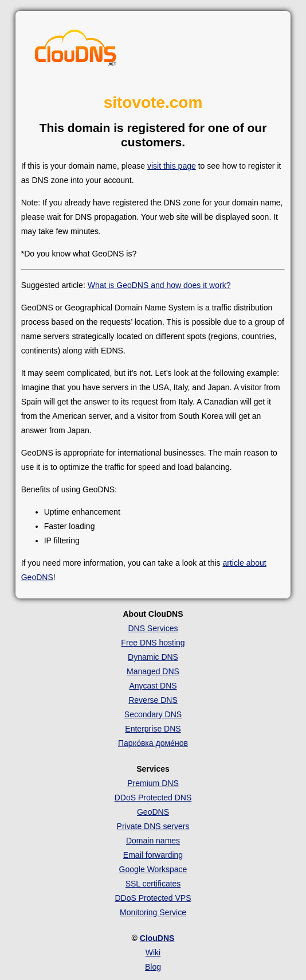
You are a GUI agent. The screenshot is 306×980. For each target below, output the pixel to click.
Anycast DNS (153, 686)
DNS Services (153, 628)
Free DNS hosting (153, 643)
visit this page (172, 166)
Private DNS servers (153, 826)
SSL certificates (153, 884)
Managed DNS (153, 671)
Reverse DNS (153, 700)
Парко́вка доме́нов (153, 743)
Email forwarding (153, 855)
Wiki (153, 952)
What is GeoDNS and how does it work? (159, 285)
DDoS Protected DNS (153, 798)
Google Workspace (153, 869)
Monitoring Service (153, 912)
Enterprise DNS (153, 729)
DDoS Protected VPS (153, 898)
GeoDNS (153, 812)
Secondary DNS (153, 714)
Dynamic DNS (153, 657)
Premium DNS (153, 783)
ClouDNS (157, 938)
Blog (153, 967)
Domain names (153, 841)
